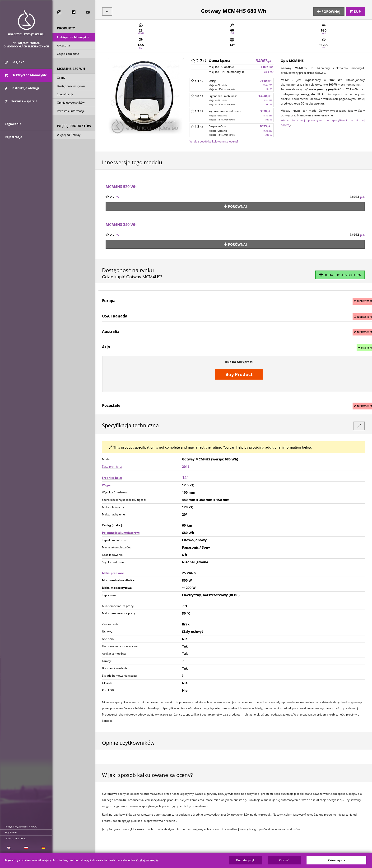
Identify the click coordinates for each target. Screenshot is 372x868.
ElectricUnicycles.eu (26, 23)
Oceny (61, 78)
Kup (355, 11)
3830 (266, 111)
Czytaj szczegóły (147, 860)
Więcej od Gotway (69, 135)
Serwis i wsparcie (21, 103)
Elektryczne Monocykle (73, 38)
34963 (265, 60)
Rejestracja (14, 140)
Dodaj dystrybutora (340, 274)
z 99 (269, 71)
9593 (266, 126)
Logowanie (13, 127)
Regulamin (11, 832)
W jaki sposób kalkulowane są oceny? (214, 141)
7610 (266, 80)
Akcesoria (63, 46)
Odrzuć (284, 860)
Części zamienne (68, 54)
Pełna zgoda (336, 860)
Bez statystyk (245, 860)
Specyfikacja (65, 95)
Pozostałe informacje (71, 111)
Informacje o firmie (16, 838)
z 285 (267, 66)
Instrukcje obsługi (22, 90)
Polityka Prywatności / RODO (21, 827)
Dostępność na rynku (71, 86)
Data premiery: (112, 464)
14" (185, 475)
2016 (186, 464)
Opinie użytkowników (71, 103)
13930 (265, 95)
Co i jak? (14, 64)
